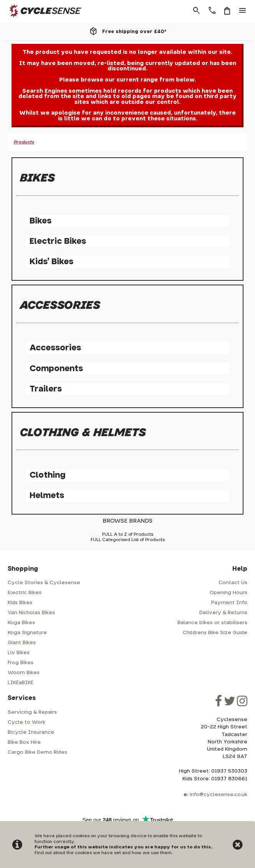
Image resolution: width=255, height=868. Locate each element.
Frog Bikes (21, 663)
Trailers (46, 389)
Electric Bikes (58, 241)
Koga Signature (27, 633)
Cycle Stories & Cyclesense (44, 583)
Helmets (47, 496)
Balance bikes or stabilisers (212, 623)
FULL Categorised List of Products (128, 540)
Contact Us (233, 583)
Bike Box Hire (24, 742)
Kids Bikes (20, 603)
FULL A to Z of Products (128, 534)
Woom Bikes (24, 673)
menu (243, 11)
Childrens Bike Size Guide (215, 633)
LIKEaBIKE (21, 683)
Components (56, 369)
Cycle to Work (26, 722)
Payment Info (229, 603)
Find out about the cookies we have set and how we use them (103, 853)
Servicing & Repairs (32, 712)
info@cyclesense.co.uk (219, 795)
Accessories (55, 348)
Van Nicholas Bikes (31, 613)
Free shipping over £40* (134, 32)
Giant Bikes (22, 643)
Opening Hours (229, 593)
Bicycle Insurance (31, 732)
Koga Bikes (21, 623)
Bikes (41, 221)
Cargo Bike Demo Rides (37, 752)
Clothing (47, 475)
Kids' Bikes (51, 262)
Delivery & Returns (223, 613)
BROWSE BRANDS (127, 521)
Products (24, 142)
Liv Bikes (19, 653)
